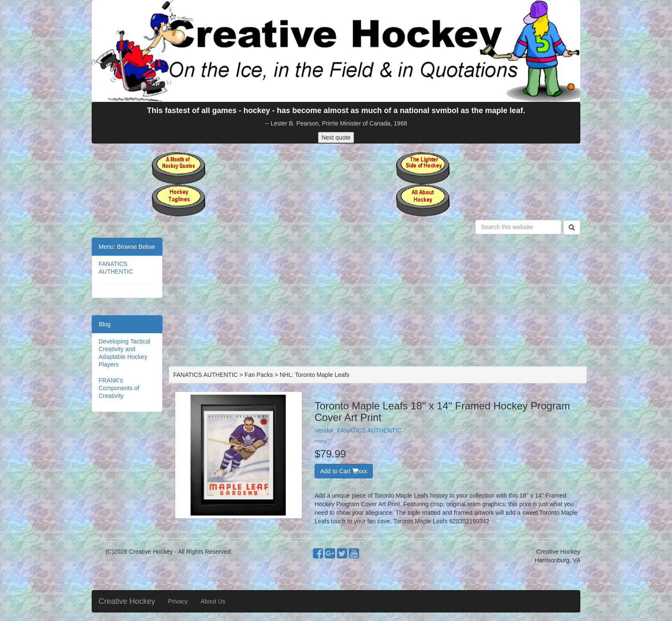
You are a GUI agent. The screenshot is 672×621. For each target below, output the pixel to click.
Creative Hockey (127, 601)
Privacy (178, 601)
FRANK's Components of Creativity (119, 388)
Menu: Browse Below (127, 247)
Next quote (336, 137)
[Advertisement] (378, 302)
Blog (105, 324)
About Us (213, 601)
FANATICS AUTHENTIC (369, 430)
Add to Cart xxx (344, 471)
